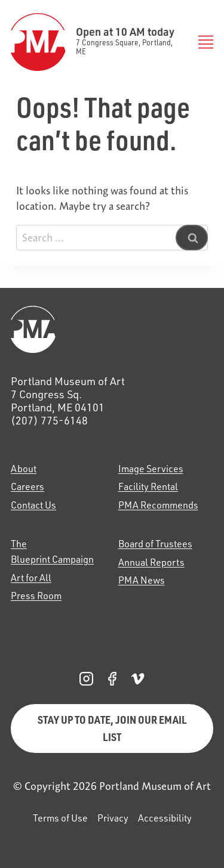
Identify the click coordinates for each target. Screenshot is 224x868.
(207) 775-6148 (49, 420)
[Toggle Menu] (203, 42)
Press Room (36, 596)
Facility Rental (148, 486)
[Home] (112, 329)
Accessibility (165, 818)
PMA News (142, 580)
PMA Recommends (158, 505)
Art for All (31, 578)
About (24, 469)
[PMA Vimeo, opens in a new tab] (138, 679)
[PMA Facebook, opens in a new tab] (112, 679)
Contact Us (33, 505)
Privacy (113, 818)
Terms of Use (60, 818)
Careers (27, 486)
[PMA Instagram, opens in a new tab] (86, 679)
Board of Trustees (155, 544)
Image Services (151, 469)
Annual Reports (151, 562)
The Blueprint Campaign (52, 551)
